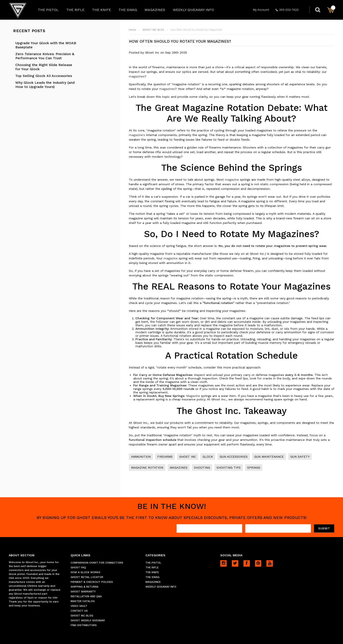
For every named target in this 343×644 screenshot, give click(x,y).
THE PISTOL (48, 10)
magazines (137, 76)
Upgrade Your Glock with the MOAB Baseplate (46, 45)
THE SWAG (128, 10)
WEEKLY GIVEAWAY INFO (193, 10)
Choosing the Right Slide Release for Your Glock (44, 67)
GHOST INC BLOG (153, 30)
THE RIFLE (75, 10)
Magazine (193, 396)
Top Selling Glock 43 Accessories (44, 76)
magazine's (137, 135)
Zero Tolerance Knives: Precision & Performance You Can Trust (45, 56)
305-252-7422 (287, 10)
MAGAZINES (155, 10)
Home (132, 30)
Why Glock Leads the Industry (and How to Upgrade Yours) (45, 85)
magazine (232, 180)
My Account (261, 10)
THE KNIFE (101, 10)
